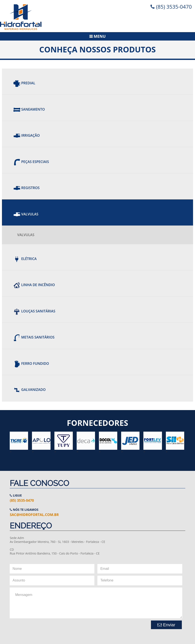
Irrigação (27, 135)
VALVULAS (26, 235)
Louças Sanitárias (34, 311)
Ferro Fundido (31, 364)
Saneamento (29, 109)
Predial (24, 83)
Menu (97, 36)
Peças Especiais (31, 162)
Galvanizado (29, 390)
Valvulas (26, 214)
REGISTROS (26, 188)
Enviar (166, 625)
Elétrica (25, 259)
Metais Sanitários (34, 337)
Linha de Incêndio (34, 285)
